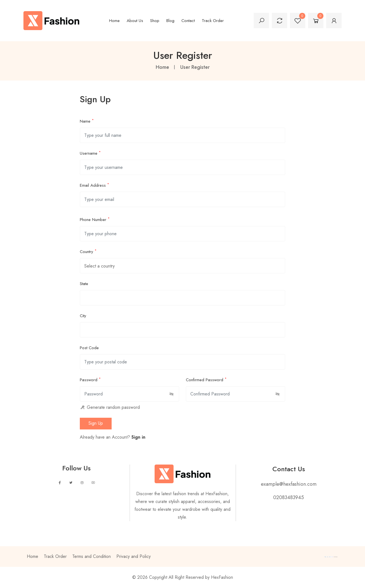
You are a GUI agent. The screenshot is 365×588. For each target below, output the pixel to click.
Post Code (89, 348)
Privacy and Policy (134, 556)
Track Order (213, 21)
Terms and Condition (92, 556)
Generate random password (110, 407)
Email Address (94, 185)
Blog (170, 21)
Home (114, 21)
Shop (155, 21)
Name (87, 121)
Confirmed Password (206, 380)
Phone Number (95, 219)
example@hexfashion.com (289, 484)
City (83, 316)
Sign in (138, 437)
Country (88, 251)
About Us (135, 21)
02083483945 (289, 497)
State (84, 284)
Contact (188, 21)
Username (90, 153)
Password (90, 380)
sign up (96, 423)
